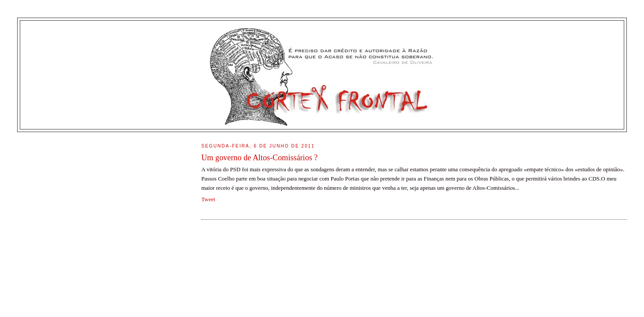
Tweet (208, 199)
